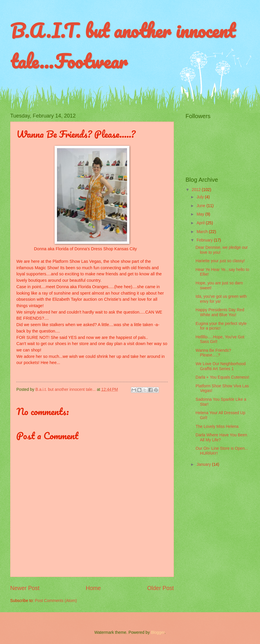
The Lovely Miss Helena (217, 427)
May (201, 214)
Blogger (158, 632)
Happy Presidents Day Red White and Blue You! (220, 312)
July (201, 197)
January (204, 464)
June (202, 206)
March (203, 232)
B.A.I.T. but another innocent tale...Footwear (123, 46)
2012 (197, 190)
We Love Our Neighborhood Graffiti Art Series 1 (221, 366)
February (205, 240)
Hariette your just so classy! (220, 261)
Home (93, 588)
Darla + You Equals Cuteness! (222, 377)
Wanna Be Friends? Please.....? (213, 353)
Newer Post (25, 588)
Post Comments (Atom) (56, 601)
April (201, 223)
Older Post (161, 588)
